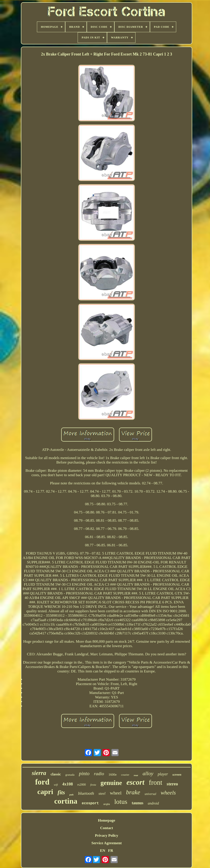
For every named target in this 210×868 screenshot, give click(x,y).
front (155, 782)
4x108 (68, 784)
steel (102, 794)
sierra (39, 773)
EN (103, 851)
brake (133, 792)
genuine (111, 783)
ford (42, 782)
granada (70, 775)
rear (136, 775)
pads (72, 795)
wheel (116, 793)
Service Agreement (107, 843)
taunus (137, 803)
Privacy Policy (107, 835)
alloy (148, 773)
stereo (172, 784)
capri (45, 792)
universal (150, 794)
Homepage (106, 820)
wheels (168, 793)
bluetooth (86, 793)
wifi (56, 785)
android (153, 803)
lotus (121, 802)
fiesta (93, 785)
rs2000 (82, 785)
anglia (106, 804)
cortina (66, 801)
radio (99, 774)
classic (56, 774)
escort (135, 782)
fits (61, 792)
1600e (113, 775)
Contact (107, 828)
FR (111, 851)
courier (125, 775)
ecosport (90, 803)
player (163, 774)
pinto (84, 774)
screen (177, 775)
